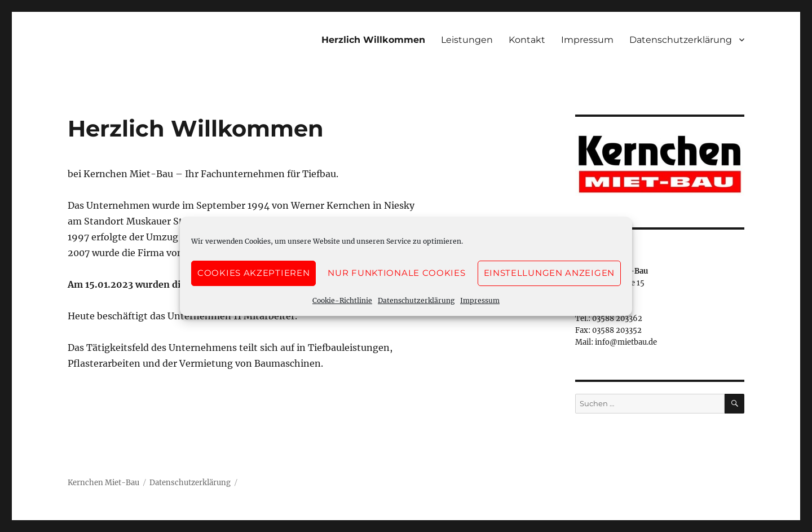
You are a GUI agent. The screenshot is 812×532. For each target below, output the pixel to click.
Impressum (480, 300)
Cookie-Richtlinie (342, 300)
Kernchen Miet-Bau (103, 483)
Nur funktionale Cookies (396, 273)
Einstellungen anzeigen (549, 273)
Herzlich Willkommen (373, 40)
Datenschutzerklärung (416, 300)
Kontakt (527, 40)
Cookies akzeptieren (253, 273)
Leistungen (467, 40)
